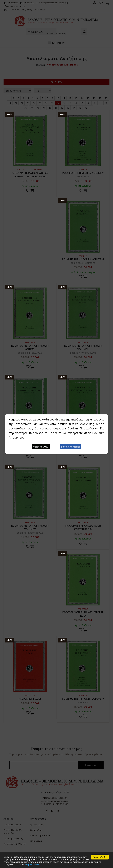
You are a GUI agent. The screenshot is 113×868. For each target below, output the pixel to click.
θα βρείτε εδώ (32, 865)
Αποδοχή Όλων (41, 447)
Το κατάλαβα (100, 857)
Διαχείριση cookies (71, 447)
